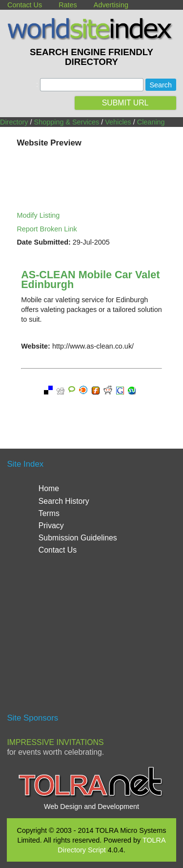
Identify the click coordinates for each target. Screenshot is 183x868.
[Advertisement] (92, 638)
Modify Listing (38, 215)
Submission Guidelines (78, 538)
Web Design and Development (91, 806)
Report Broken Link (47, 229)
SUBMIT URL (125, 103)
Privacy (51, 526)
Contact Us (25, 5)
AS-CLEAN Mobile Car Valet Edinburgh (90, 279)
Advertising (111, 5)
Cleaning (151, 122)
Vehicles (118, 122)
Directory (14, 122)
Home (49, 488)
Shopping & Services (67, 122)
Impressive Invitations (55, 742)
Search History (64, 501)
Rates (68, 5)
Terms (49, 513)
